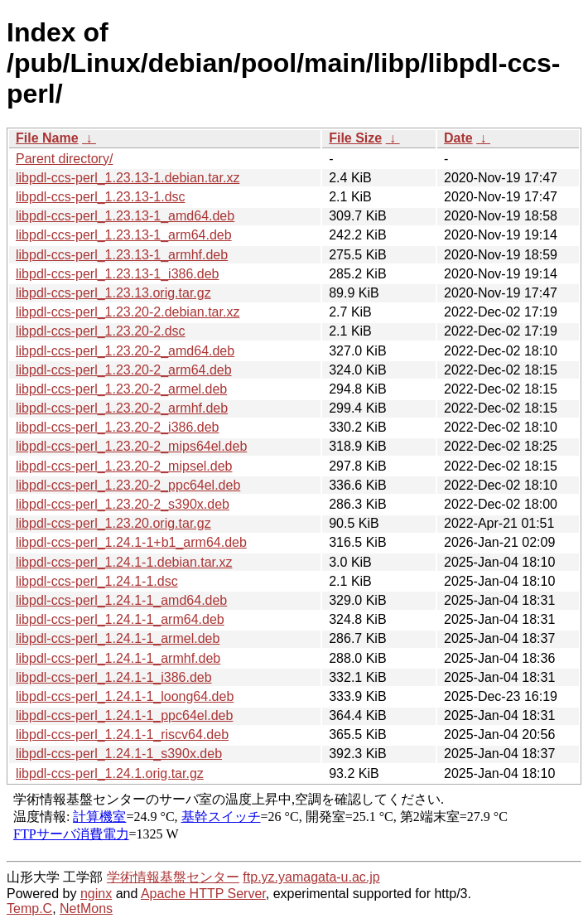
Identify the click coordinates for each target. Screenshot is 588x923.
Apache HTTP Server (203, 894)
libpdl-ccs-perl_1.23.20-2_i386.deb (118, 427)
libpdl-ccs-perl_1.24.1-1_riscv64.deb (122, 735)
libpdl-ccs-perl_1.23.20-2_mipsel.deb (124, 466)
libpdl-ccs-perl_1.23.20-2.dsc (101, 331)
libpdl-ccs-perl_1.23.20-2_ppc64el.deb (128, 485)
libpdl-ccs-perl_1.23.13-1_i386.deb (118, 274)
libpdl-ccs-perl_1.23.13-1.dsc (101, 197)
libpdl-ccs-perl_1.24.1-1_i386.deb (114, 677)
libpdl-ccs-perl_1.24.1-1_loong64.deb (125, 696)
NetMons (86, 909)
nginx (96, 894)
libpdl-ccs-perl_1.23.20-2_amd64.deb (125, 351)
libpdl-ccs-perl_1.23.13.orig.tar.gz (113, 293)
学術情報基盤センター (173, 877)
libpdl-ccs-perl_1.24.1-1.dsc (97, 581)
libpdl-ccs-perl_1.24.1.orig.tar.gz (110, 773)
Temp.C (29, 909)
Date (458, 138)
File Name (47, 138)
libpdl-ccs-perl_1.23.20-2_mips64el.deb (131, 446)
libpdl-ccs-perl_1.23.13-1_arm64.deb (124, 235)
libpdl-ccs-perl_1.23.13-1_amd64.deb (125, 216)
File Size (355, 138)
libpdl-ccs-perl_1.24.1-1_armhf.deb (118, 658)
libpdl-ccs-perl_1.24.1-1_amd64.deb (121, 600)
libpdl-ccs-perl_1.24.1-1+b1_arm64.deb (131, 542)
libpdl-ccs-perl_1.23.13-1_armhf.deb (122, 255)
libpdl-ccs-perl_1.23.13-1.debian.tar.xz (128, 178)
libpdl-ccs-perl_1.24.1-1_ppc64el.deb (124, 715)
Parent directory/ (64, 159)
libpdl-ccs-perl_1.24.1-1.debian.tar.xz (124, 562)
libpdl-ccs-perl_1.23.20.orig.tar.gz (113, 523)
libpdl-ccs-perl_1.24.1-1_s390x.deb (119, 754)
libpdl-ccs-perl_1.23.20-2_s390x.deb (123, 504)
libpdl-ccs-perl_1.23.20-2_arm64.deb (124, 370)
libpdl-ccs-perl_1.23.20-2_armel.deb (121, 389)
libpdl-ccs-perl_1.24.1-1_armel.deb (118, 638)
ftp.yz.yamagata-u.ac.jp (311, 877)
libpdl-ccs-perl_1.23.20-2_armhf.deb (122, 408)
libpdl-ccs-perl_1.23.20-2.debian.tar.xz (128, 312)
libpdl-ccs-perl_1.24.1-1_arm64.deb (120, 619)
